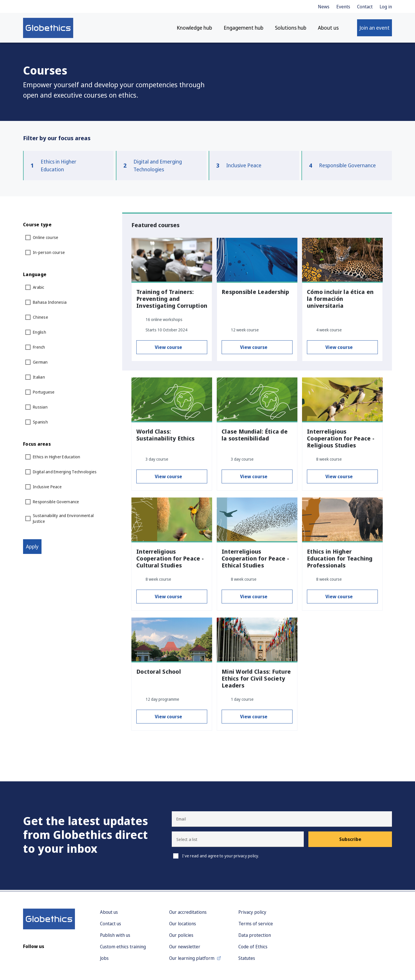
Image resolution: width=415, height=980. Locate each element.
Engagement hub (244, 29)
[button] (238, 840)
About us (328, 29)
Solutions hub (291, 29)
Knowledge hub (194, 29)
